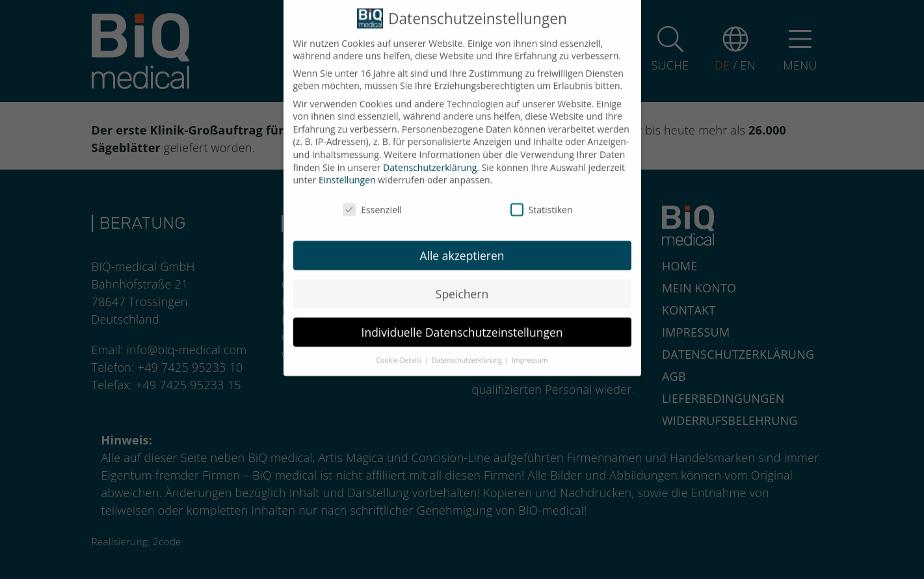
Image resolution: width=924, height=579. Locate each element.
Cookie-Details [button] (400, 354)
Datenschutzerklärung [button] (468, 354)
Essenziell (372, 203)
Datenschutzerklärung (430, 161)
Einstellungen (347, 173)
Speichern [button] (462, 287)
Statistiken (542, 203)
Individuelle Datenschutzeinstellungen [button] (462, 326)
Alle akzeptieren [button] (462, 249)
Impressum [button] (530, 354)
